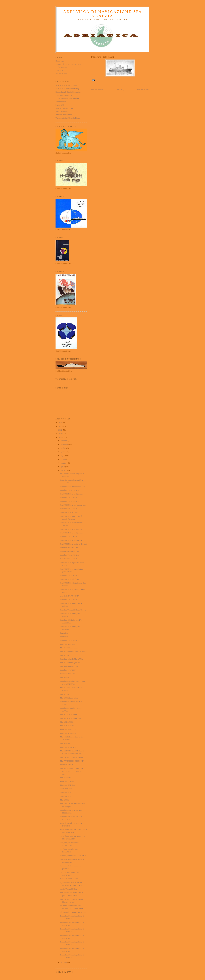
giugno (63, 459)
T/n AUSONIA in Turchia (70, 512)
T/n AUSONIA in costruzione (71, 540)
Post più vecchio (143, 90)
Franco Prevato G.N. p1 (64, 95)
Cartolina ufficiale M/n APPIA (71, 659)
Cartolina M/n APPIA (68, 670)
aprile (63, 467)
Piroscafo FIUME (67, 765)
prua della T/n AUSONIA (70, 596)
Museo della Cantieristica (65, 108)
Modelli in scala (61, 73)
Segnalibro (64, 633)
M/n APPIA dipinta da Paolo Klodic (73, 652)
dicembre (64, 441)
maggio (64, 463)
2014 (60, 423)
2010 (60, 437)
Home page (120, 90)
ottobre (63, 448)
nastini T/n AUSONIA (68, 889)
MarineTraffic (61, 102)
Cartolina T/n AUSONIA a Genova (73, 610)
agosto (63, 452)
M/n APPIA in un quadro (69, 648)
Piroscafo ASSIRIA (67, 644)
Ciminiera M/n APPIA (68, 674)
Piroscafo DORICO (67, 785)
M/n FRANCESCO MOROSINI (72, 757)
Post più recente (97, 90)
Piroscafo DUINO (67, 781)
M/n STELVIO (66, 743)
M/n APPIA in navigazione (70, 663)
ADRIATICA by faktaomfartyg (67, 89)
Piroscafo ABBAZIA (68, 729)
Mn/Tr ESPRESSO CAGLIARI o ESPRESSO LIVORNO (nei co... (73, 771)
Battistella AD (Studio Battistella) (68, 92)
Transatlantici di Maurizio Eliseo (68, 118)
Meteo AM (60, 105)
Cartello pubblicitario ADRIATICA (73, 856)
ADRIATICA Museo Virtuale (66, 85)
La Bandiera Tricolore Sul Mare (67, 98)
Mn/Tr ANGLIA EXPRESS (70, 715)
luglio (63, 455)
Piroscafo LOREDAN (68, 747)
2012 (60, 430)
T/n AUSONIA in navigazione (71, 494)
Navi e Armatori (61, 111)
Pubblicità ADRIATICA (69, 879)
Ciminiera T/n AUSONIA (70, 548)
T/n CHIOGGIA (66, 789)
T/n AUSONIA (66, 792)
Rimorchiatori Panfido (64, 115)
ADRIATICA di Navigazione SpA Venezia (103, 14)
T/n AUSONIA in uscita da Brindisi (73, 544)
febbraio (64, 962)
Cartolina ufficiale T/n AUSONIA (73, 486)
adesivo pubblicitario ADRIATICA (73, 912)
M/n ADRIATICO (67, 722)
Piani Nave (60, 70)
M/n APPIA (64, 655)
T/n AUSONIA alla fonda (70, 579)
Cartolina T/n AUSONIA (69, 490)
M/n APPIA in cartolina (69, 666)
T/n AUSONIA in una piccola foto (73, 505)
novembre (65, 444)
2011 (60, 434)
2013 (60, 426)
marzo (63, 470)
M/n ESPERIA (66, 778)
